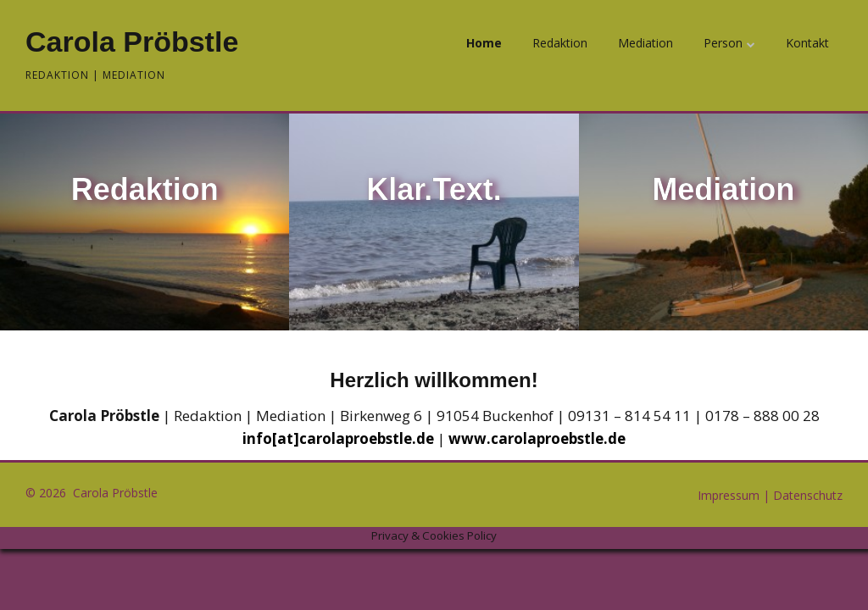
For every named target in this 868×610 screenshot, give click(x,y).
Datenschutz (808, 495)
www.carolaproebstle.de (537, 438)
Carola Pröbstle (132, 42)
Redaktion (560, 43)
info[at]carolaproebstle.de (338, 438)
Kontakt (807, 43)
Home (484, 43)
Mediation (645, 43)
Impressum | (735, 495)
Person (723, 43)
